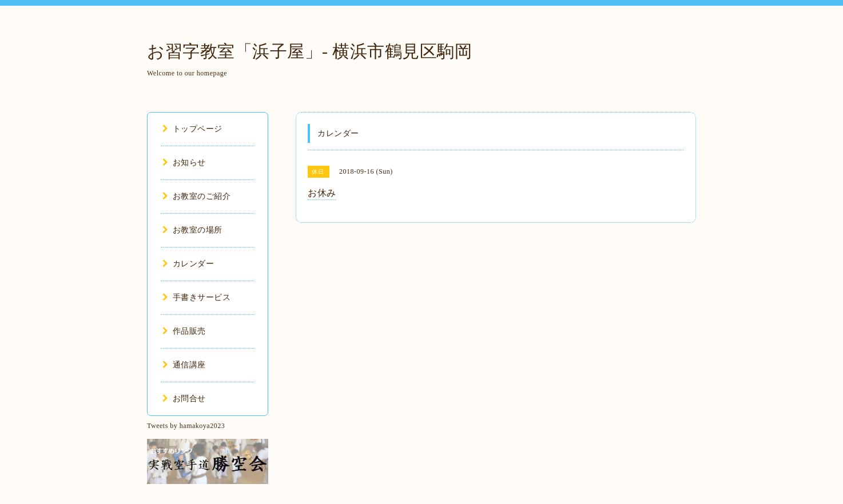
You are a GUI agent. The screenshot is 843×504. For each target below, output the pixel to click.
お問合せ (184, 399)
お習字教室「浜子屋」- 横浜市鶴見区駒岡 (310, 51)
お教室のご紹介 (196, 196)
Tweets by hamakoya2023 (186, 426)
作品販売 (184, 331)
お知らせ (184, 163)
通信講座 (184, 365)
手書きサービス (196, 297)
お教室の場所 (192, 230)
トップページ (192, 129)
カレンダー (188, 264)
